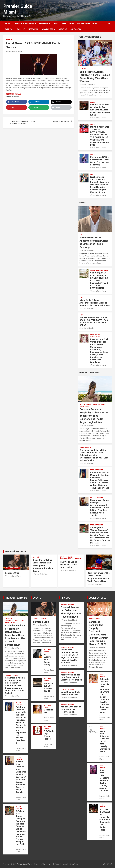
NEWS (56, 23)
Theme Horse (47, 864)
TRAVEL (98, 335)
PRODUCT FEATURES (16, 598)
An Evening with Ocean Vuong (48, 659)
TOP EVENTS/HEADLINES (24, 23)
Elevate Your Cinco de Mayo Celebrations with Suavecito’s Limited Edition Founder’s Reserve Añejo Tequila (100, 508)
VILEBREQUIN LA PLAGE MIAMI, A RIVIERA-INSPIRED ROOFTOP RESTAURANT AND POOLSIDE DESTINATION (99, 280)
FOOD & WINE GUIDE (97, 270)
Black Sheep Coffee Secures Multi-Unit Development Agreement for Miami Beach (43, 565)
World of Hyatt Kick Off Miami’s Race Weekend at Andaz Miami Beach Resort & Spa (100, 110)
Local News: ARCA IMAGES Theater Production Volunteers (22, 123)
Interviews (33, 29)
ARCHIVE (9, 39)
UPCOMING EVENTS (12, 568)
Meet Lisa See (48, 711)
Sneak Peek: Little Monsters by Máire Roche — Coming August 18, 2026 (104, 780)
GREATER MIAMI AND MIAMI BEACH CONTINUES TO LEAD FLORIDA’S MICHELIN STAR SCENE (94, 321)
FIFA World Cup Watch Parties (49, 735)
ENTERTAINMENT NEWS (87, 23)
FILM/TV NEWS (68, 23)
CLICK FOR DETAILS (14, 94)
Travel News (95, 337)
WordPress (74, 864)
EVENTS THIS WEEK (66, 557)
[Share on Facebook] (17, 102)
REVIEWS (65, 598)
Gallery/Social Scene (90, 37)
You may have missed (16, 551)
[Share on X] (61, 102)
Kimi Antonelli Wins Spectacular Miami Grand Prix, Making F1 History (100, 161)
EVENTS (8, 29)
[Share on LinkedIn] (39, 102)
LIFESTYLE (44, 23)
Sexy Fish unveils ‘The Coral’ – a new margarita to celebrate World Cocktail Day (99, 577)
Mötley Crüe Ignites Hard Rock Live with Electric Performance (71, 677)
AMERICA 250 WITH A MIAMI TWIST (48, 687)
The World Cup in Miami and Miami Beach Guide (68, 565)
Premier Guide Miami (15, 52)
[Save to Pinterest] (17, 107)
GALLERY (21, 29)
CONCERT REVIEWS (67, 604)
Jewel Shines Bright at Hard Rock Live (71, 693)
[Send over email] (39, 107)
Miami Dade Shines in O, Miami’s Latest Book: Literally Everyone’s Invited (105, 741)
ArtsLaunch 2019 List (61, 121)
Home (8, 23)
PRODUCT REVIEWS (90, 373)
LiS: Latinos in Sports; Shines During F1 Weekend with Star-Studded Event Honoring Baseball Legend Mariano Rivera (100, 185)
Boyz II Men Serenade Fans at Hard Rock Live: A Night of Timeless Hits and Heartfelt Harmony (70, 656)
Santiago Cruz (12, 573)
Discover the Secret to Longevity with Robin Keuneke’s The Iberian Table (105, 820)
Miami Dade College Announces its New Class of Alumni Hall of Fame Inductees (95, 303)
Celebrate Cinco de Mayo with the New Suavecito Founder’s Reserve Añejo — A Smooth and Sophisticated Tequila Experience (100, 480)
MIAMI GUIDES (47, 29)
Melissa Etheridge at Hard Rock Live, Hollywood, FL (71, 709)
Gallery (83, 69)
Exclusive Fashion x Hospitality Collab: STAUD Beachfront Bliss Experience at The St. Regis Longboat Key (94, 416)
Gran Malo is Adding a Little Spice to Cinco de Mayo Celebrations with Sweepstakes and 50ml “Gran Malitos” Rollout (94, 455)
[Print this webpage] (61, 107)
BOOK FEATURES (97, 598)
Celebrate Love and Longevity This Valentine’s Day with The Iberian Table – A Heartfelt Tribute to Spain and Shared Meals (104, 696)
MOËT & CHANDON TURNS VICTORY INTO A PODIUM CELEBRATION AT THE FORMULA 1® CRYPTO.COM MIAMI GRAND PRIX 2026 (100, 136)
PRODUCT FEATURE (94, 404)
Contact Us (76, 29)
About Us (63, 29)
